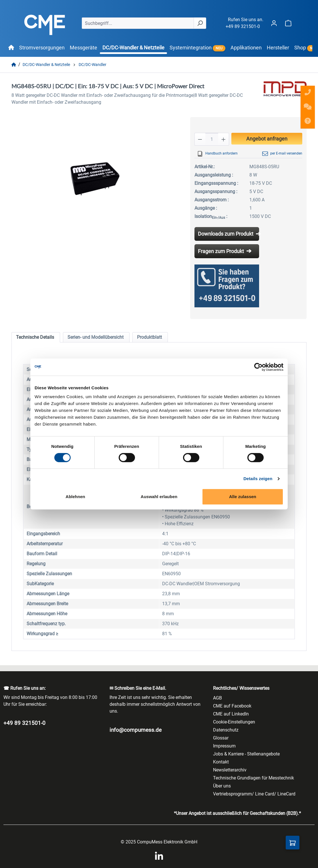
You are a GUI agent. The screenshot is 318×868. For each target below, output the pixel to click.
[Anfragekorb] (293, 843)
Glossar (221, 738)
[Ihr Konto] (274, 23)
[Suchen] (200, 23)
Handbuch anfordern (217, 154)
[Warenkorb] (288, 23)
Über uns (222, 786)
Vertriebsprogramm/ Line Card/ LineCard (254, 794)
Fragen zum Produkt (221, 251)
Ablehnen (75, 497)
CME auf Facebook (232, 706)
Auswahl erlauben (159, 497)
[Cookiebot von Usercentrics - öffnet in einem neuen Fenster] (258, 367)
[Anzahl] (212, 139)
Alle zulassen (243, 497)
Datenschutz (226, 730)
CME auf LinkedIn (231, 714)
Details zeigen (258, 479)
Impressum (224, 746)
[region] (95, 179)
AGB (217, 698)
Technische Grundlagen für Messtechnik (254, 778)
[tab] (36, 337)
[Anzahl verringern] (200, 139)
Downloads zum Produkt (226, 234)
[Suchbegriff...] (138, 23)
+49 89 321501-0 (243, 26)
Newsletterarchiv (230, 770)
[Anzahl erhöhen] (224, 139)
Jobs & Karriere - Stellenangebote (246, 754)
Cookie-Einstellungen (234, 722)
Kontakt (221, 762)
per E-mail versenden (282, 154)
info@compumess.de (136, 730)
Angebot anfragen (267, 139)
